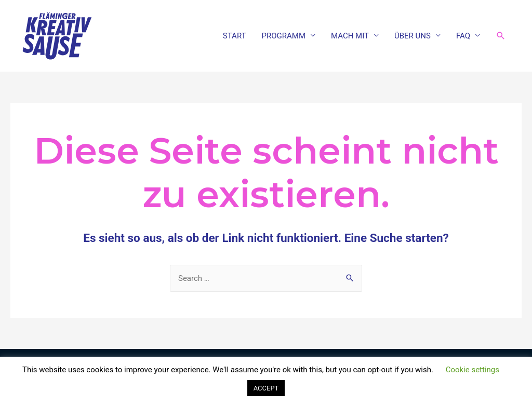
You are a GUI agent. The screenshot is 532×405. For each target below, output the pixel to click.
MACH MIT (350, 36)
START (235, 36)
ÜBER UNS (413, 36)
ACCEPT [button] (266, 388)
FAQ (463, 36)
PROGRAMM (284, 36)
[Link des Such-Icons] (501, 36)
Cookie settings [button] (473, 370)
